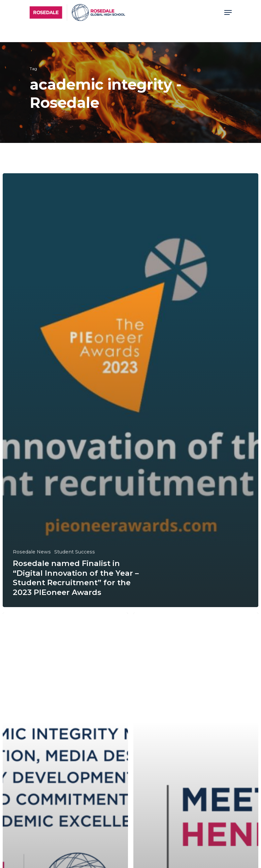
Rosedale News (32, 552)
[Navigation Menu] (228, 12)
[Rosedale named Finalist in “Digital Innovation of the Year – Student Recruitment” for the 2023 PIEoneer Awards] (130, 390)
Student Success (75, 552)
